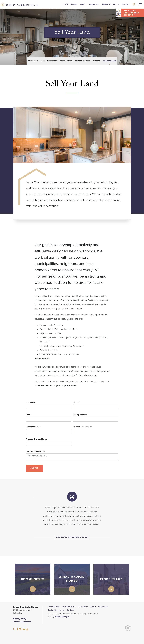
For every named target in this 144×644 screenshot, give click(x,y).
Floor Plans (83, 607)
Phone (29, 415)
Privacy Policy (20, 619)
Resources (94, 4)
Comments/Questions (36, 451)
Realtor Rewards (83, 61)
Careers (97, 61)
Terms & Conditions (22, 622)
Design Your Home (110, 4)
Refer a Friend (66, 61)
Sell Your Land (110, 61)
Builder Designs (62, 617)
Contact (126, 4)
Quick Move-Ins (69, 607)
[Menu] (141, 4)
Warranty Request (49, 61)
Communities (54, 607)
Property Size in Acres (82, 427)
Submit (34, 468)
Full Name (31, 403)
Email (76, 403)
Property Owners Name (36, 439)
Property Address (34, 427)
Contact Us (33, 61)
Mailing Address (80, 415)
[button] (134, 8)
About (83, 4)
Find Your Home (70, 4)
